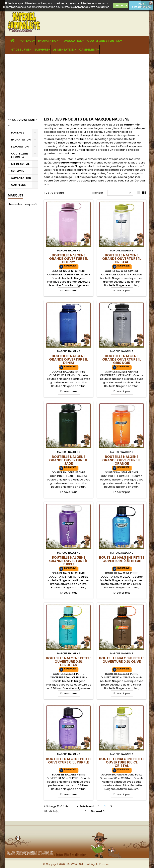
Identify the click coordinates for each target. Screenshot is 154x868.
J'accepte (121, 5)
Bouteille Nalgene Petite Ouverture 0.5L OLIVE (122, 660)
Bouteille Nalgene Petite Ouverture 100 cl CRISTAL (122, 762)
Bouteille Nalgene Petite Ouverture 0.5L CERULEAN (69, 662)
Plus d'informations (141, 5)
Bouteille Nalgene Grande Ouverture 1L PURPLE (68, 561)
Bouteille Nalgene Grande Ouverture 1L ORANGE (122, 460)
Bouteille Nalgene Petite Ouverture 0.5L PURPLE (69, 761)
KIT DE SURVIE (20, 50)
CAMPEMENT (88, 50)
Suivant (98, 811)
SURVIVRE (41, 50)
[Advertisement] (77, 84)
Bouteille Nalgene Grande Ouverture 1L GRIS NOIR (122, 359)
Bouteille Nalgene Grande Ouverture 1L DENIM (68, 359)
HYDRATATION (48, 41)
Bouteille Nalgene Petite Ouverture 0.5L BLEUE (122, 559)
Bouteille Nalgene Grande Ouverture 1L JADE (68, 460)
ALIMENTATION (64, 50)
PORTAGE (26, 41)
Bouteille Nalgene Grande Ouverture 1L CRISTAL (122, 259)
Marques (16, 195)
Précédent (85, 806)
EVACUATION (73, 41)
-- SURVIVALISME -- (23, 123)
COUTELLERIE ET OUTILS (104, 41)
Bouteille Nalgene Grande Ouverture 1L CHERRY (68, 259)
